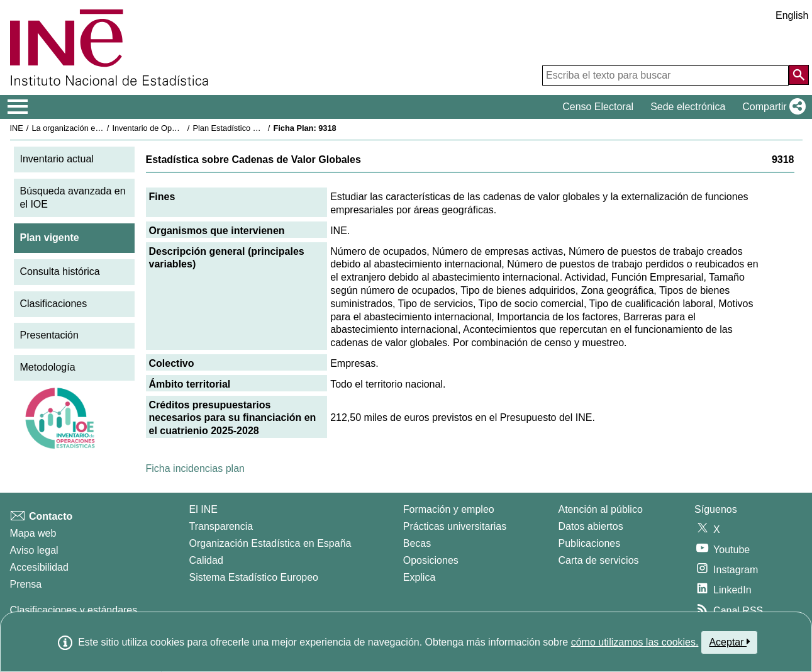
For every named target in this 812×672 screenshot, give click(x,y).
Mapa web (33, 533)
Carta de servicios (599, 560)
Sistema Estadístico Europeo (254, 577)
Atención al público (601, 509)
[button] (771, 107)
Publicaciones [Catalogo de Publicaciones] (590, 543)
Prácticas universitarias (455, 526)
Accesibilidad (39, 567)
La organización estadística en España (101, 128)
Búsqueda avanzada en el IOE (73, 198)
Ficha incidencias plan (195, 468)
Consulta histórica (60, 272)
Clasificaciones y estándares (74, 610)
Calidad (206, 560)
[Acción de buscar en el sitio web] (799, 75)
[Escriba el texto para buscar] (665, 76)
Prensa (26, 584)
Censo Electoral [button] (598, 107)
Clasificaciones (54, 304)
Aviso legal (34, 550)
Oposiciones (431, 560)
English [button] (792, 15)
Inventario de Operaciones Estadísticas (182, 128)
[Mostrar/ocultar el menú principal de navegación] (18, 107)
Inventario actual (57, 159)
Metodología (48, 367)
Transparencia (221, 526)
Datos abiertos (591, 526)
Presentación (49, 335)
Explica (420, 577)
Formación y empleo (449, 509)
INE (17, 128)
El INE (203, 509)
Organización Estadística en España (270, 543)
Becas (417, 543)
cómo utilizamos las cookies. (635, 642)
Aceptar (729, 642)
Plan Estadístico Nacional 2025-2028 (259, 128)
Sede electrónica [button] (688, 107)
